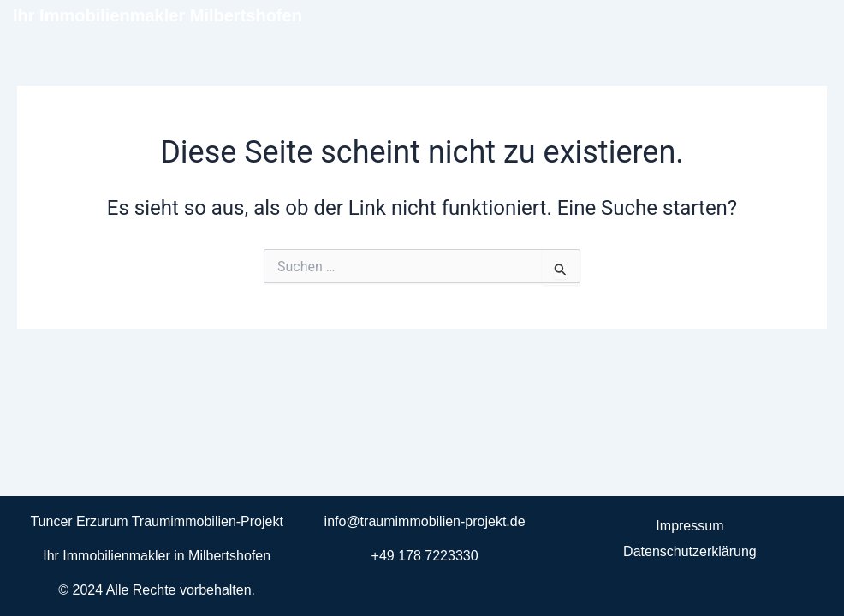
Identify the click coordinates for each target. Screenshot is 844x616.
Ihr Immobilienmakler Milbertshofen (158, 15)
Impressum (689, 526)
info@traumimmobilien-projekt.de (425, 521)
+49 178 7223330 (425, 556)
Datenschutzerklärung (690, 551)
